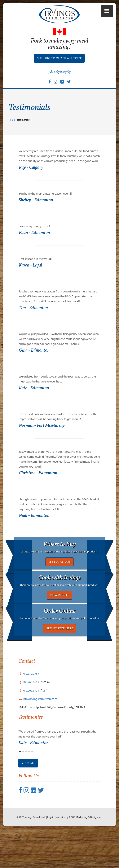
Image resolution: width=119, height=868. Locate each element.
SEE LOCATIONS (59, 580)
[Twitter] (69, 85)
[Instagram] (56, 85)
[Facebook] (50, 85)
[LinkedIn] (62, 85)
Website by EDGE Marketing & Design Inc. (79, 852)
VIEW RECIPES (59, 618)
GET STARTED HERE (59, 655)
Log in (51, 852)
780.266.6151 (31, 721)
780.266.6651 (31, 713)
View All (29, 795)
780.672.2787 (59, 76)
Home (12, 126)
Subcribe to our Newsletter (59, 62)
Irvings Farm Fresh (35, 852)
